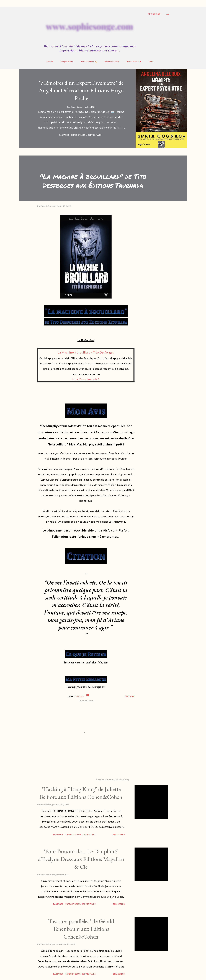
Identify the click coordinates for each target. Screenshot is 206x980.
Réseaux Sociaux (112, 62)
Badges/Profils (67, 62)
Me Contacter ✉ (134, 62)
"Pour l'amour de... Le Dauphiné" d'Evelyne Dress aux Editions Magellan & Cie (81, 859)
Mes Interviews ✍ (89, 62)
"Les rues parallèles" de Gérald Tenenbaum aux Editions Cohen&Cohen (81, 929)
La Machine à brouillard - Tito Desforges (86, 352)
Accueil (50, 62)
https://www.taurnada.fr (86, 379)
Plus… (152, 62)
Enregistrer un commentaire (86, 135)
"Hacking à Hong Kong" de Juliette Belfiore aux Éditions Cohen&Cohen (81, 793)
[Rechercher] (154, 14)
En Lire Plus (119, 834)
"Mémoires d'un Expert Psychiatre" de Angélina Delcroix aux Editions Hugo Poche (81, 90)
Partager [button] (64, 135)
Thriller (79, 696)
